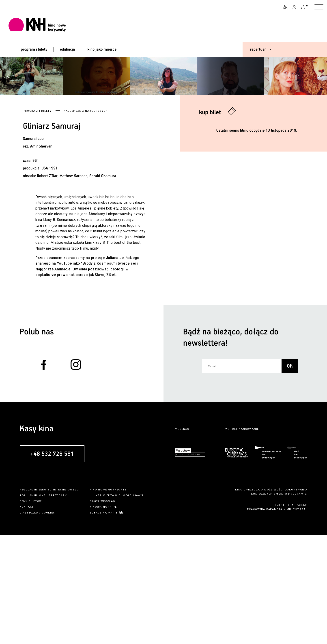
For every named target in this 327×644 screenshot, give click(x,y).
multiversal (297, 619)
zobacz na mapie (104, 622)
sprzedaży (58, 605)
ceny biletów (31, 611)
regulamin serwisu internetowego (49, 599)
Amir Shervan (41, 256)
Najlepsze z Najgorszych (86, 220)
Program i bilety (37, 220)
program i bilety (34, 49)
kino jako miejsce (102, 49)
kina (42, 605)
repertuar (258, 49)
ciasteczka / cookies (37, 622)
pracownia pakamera (265, 619)
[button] (319, 131)
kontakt (27, 616)
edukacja (67, 49)
